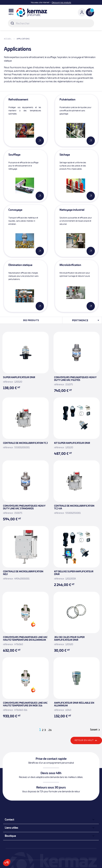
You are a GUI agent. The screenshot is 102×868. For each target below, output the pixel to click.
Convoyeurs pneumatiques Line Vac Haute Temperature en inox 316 (25, 704)
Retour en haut (86, 740)
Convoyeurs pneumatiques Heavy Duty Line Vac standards (24, 507)
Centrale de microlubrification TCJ (25, 443)
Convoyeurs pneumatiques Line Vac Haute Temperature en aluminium (25, 638)
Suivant (96, 730)
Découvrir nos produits (61, 2)
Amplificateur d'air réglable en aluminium (74, 704)
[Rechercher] (51, 23)
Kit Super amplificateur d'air (72, 443)
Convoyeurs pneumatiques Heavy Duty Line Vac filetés (75, 379)
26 (50, 730)
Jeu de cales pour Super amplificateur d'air (69, 638)
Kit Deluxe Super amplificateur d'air (74, 573)
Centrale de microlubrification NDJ (23, 573)
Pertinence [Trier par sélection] (86, 320)
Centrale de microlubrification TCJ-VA (74, 507)
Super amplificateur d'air (19, 377)
